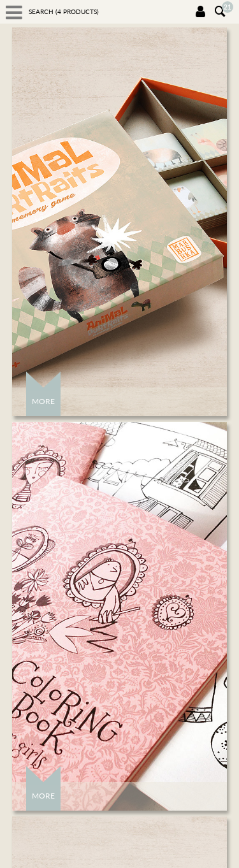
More (43, 401)
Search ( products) (64, 11)
